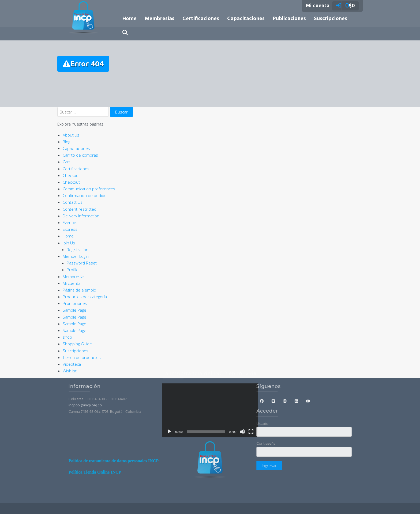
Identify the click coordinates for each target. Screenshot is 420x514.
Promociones (75, 303)
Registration (78, 250)
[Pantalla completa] (251, 383)
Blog (66, 142)
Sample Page (74, 310)
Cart (66, 162)
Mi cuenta (72, 283)
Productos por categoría (85, 297)
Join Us (69, 243)
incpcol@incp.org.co (127, 405)
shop (67, 337)
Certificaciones (201, 19)
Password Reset (82, 263)
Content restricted (80, 209)
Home (130, 19)
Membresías (160, 19)
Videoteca (72, 364)
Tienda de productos (82, 357)
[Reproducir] (169, 383)
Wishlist (70, 371)
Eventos (70, 222)
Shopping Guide (77, 344)
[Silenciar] (242, 383)
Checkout (71, 175)
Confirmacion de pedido (85, 195)
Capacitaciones (246, 19)
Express (70, 229)
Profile (73, 270)
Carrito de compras (80, 155)
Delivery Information (81, 216)
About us (71, 135)
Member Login (76, 256)
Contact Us (73, 202)
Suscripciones (331, 19)
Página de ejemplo (79, 290)
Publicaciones (289, 19)
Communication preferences (89, 189)
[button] (125, 33)
